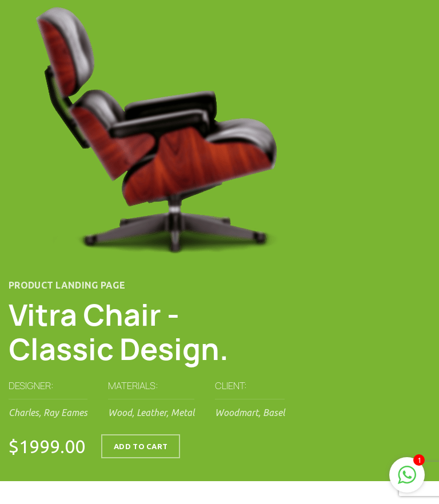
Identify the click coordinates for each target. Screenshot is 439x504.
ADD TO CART (141, 446)
